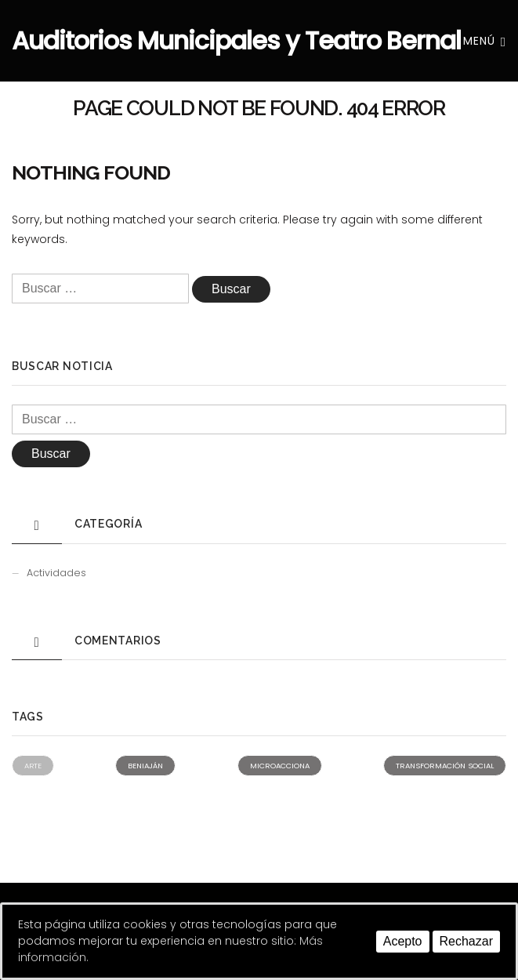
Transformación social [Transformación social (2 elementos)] (445, 766)
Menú (485, 41)
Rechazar (466, 941)
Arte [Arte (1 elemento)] (33, 766)
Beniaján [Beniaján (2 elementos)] (145, 766)
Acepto (403, 941)
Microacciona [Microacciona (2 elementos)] (280, 766)
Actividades (56, 573)
